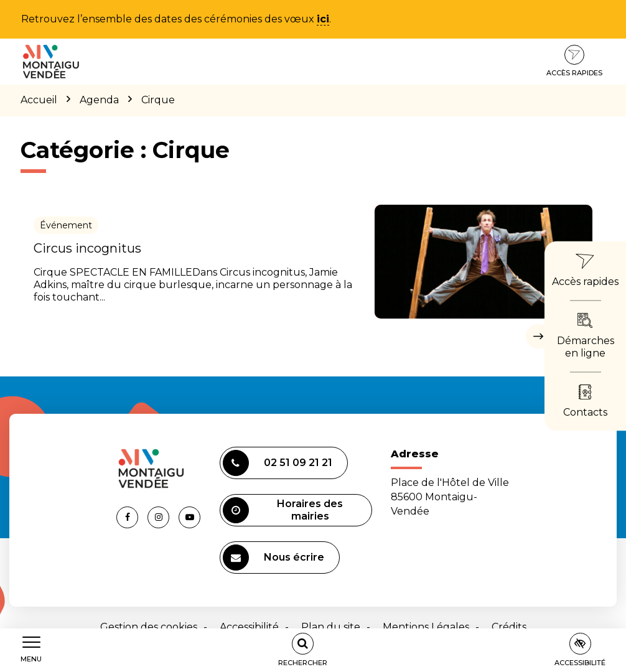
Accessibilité (249, 627)
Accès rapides (574, 61)
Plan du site (331, 627)
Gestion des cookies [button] (149, 627)
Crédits (509, 627)
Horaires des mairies (283, 510)
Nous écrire (273, 558)
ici (323, 19)
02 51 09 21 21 (278, 463)
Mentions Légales (426, 627)
